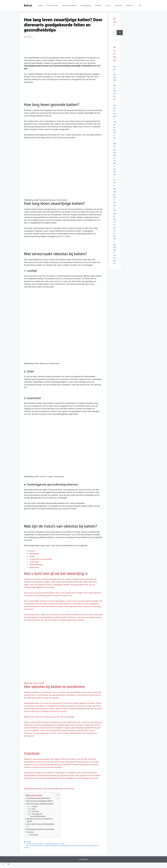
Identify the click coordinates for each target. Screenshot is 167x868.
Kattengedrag (86, 5)
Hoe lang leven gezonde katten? (39, 798)
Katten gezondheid (69, 5)
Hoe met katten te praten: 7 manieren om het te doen (45, 844)
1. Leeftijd (34, 806)
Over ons (119, 5)
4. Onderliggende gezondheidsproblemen (38, 815)
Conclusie (30, 832)
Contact (131, 5)
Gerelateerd (34, 835)
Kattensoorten (53, 5)
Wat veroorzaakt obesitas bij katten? (40, 804)
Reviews (98, 5)
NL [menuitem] (8, 864)
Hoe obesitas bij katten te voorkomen (41, 829)
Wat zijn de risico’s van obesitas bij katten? (40, 820)
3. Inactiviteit (35, 811)
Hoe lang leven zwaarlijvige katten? (40, 801)
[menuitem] (140, 5)
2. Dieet (33, 809)
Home (41, 5)
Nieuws (108, 5)
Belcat (28, 5)
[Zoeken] (120, 33)
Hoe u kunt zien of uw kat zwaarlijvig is (40, 825)
